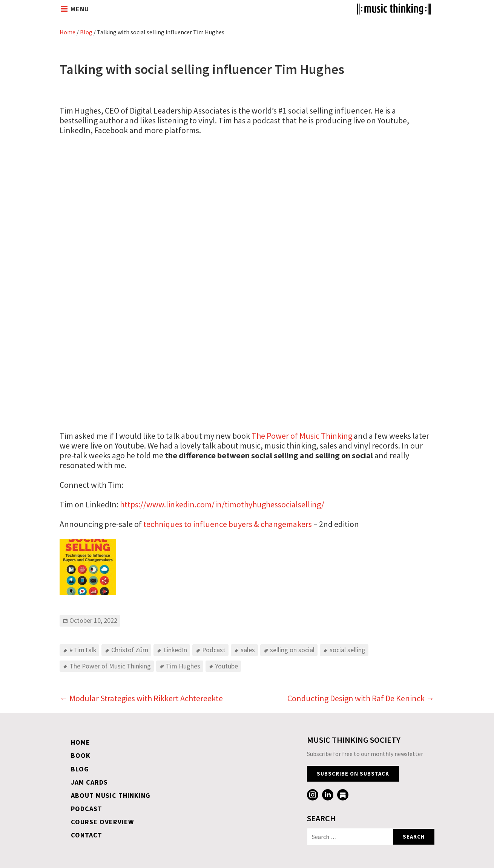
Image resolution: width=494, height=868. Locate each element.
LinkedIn (175, 650)
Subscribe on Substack (353, 774)
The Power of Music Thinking (302, 436)
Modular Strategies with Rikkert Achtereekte (141, 698)
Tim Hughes (183, 666)
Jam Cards (89, 782)
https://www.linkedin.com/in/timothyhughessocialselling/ (222, 504)
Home (68, 32)
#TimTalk (83, 650)
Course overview (103, 822)
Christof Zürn (130, 650)
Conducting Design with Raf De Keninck (361, 698)
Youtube (227, 666)
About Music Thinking (111, 795)
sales (248, 650)
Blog (86, 32)
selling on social (292, 650)
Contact (87, 835)
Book (81, 755)
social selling (347, 650)
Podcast (214, 650)
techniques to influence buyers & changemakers (227, 524)
